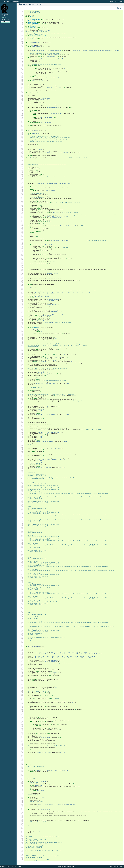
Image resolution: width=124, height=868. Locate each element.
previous (113, 1)
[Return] (120, 8)
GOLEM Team (70, 867)
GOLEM (3, 1)
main (17, 1)
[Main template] (4, 867)
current (122, 1)
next (117, 1)
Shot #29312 (10, 1)
